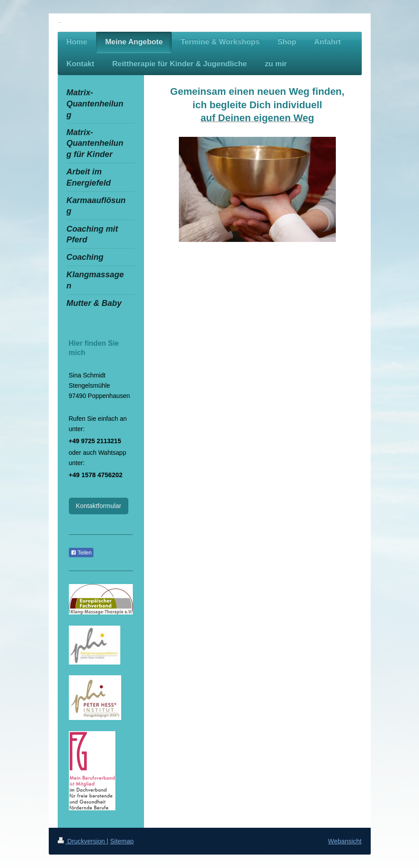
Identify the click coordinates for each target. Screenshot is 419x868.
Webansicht (345, 841)
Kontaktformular (99, 506)
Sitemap (122, 841)
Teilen (81, 553)
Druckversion (82, 841)
